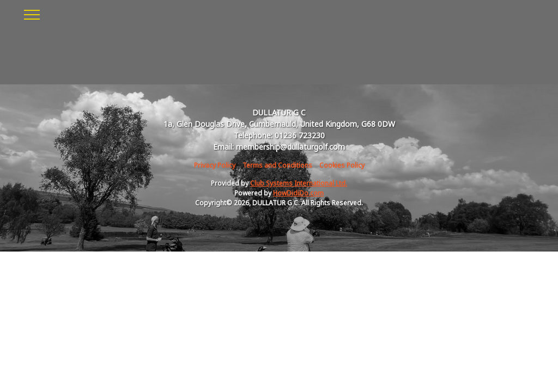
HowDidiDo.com (298, 193)
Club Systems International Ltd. (299, 183)
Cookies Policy (342, 165)
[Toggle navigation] (31, 13)
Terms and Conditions (277, 165)
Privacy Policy (215, 165)
